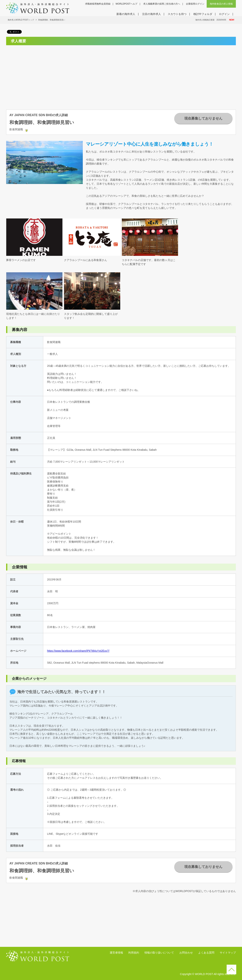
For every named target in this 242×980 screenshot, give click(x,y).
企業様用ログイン (195, 4)
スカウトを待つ (177, 14)
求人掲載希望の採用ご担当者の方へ (162, 4)
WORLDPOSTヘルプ (126, 4)
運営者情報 (116, 953)
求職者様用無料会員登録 (98, 4)
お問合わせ (186, 953)
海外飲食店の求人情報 (221, 4)
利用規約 (134, 953)
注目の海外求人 (152, 14)
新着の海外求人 (126, 14)
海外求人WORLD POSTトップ (21, 20)
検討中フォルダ (203, 14)
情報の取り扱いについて (159, 953)
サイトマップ (228, 953)
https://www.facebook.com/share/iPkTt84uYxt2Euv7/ (78, 651)
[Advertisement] (42, 75)
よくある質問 (206, 953)
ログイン (224, 14)
